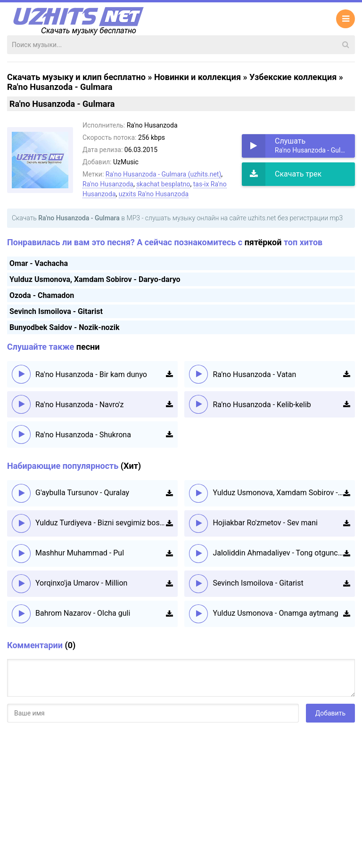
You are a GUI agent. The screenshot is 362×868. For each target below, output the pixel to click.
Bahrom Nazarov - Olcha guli (83, 613)
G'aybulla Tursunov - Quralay (82, 493)
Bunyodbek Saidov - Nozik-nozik (64, 327)
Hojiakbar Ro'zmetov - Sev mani (265, 523)
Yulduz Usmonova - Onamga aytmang (275, 613)
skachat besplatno (163, 184)
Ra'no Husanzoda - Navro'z (79, 405)
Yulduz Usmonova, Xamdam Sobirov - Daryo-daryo (95, 279)
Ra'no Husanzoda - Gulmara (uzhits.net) (164, 174)
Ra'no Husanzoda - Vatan (254, 374)
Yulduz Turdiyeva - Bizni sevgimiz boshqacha (101, 523)
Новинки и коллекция (197, 77)
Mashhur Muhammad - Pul (80, 553)
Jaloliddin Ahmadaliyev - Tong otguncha (278, 553)
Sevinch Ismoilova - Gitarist (56, 311)
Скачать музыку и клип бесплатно (76, 77)
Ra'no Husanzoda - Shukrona (83, 435)
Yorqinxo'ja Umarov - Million (81, 583)
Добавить (330, 713)
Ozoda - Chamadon (42, 295)
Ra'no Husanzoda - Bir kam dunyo (91, 374)
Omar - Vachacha (39, 263)
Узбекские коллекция (293, 77)
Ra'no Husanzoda (108, 184)
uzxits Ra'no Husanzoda (154, 194)
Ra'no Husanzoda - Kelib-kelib (262, 405)
